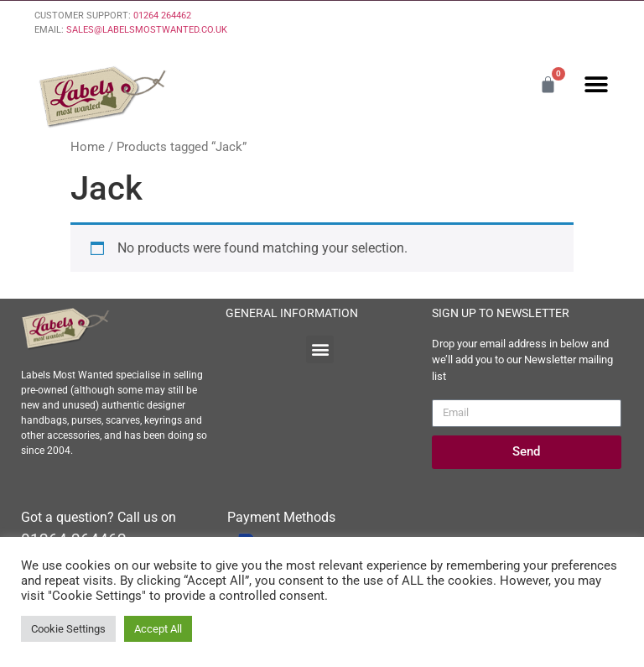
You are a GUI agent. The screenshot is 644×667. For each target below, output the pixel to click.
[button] (596, 84)
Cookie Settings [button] (68, 629)
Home (88, 147)
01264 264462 (162, 16)
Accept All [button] (158, 629)
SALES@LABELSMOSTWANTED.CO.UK (147, 30)
